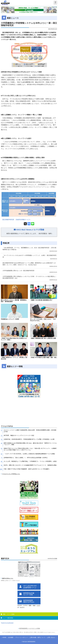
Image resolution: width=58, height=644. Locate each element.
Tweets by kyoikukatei (7, 623)
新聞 (30, 605)
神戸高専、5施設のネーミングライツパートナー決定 (19, 435)
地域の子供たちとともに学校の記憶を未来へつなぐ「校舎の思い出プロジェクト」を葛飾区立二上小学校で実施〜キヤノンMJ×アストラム (30, 449)
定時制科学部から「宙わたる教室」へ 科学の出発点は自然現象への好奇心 (26, 458)
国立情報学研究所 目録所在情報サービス (16, 220)
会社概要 (11, 637)
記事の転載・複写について (38, 637)
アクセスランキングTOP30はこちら (11, 474)
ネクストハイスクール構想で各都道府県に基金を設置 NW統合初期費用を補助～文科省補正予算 (30, 431)
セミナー (22, 607)
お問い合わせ (51, 637)
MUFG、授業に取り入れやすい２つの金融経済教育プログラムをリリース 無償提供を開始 (30, 465)
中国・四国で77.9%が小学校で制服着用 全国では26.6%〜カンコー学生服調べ (27, 469)
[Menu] (55, 3)
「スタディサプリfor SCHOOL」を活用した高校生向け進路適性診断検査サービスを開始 (29, 454)
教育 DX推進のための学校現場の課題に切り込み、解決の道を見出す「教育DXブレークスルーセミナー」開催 (30, 444)
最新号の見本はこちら (8, 578)
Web (34, 605)
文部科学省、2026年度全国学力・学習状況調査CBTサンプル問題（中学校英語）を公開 (29, 439)
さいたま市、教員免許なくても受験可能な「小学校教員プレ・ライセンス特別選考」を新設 (30, 461)
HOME (4, 637)
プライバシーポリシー (22, 637)
